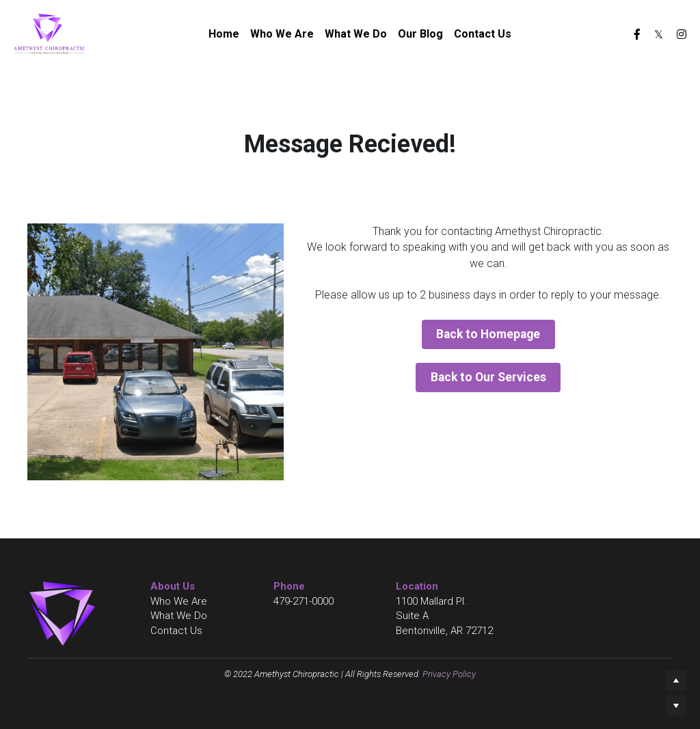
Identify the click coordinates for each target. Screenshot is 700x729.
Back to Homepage (488, 333)
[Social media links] (637, 34)
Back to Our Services (488, 374)
